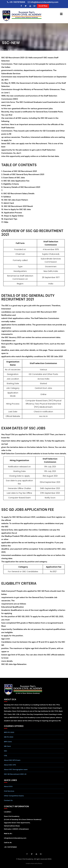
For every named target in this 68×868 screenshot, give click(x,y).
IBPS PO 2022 (9, 734)
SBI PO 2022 (9, 739)
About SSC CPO (10, 767)
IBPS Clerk (8, 743)
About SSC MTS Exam (12, 762)
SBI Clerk (7, 748)
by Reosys (39, 863)
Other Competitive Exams (14, 797)
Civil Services (9, 793)
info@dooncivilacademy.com (43, 2)
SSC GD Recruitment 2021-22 (15, 776)
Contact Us (8, 802)
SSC (6, 753)
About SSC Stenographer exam (16, 771)
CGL (6, 757)
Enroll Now (43, 6)
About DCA (8, 788)
